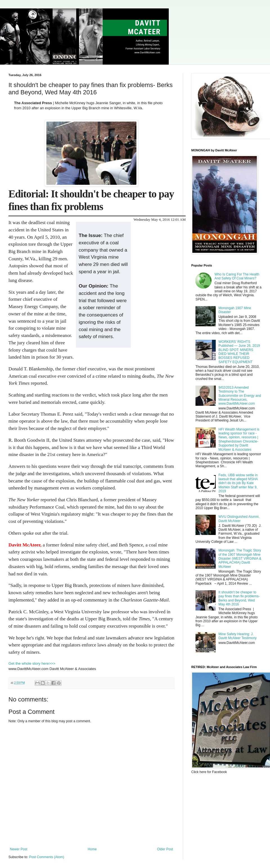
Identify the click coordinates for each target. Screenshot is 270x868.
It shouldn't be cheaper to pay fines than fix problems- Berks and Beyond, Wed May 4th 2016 (239, 598)
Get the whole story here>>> (32, 663)
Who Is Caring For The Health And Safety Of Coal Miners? (237, 276)
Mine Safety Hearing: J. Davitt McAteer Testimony (238, 636)
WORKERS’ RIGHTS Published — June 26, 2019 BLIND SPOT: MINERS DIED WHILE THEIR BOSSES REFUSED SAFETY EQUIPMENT (239, 352)
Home (92, 849)
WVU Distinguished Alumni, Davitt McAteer (239, 519)
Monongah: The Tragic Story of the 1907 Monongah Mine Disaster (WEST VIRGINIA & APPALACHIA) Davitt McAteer (240, 559)
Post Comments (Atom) (47, 857)
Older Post (165, 849)
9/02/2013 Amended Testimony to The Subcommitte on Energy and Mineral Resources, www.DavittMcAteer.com (240, 396)
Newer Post (19, 849)
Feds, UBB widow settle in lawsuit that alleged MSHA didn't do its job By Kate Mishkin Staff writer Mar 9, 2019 (238, 483)
